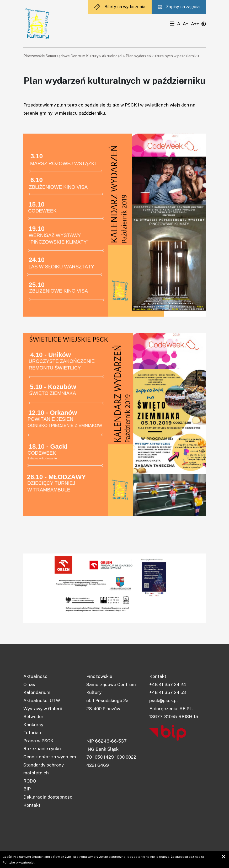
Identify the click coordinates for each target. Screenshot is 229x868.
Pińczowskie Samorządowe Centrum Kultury (61, 56)
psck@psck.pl (164, 701)
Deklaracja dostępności (48, 797)
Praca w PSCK (38, 741)
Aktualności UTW (42, 701)
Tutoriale (33, 733)
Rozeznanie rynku (42, 749)
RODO (30, 781)
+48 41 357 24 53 (168, 692)
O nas (29, 684)
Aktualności (112, 56)
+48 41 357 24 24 (168, 684)
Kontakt (32, 805)
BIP (27, 789)
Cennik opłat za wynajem (50, 757)
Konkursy (33, 725)
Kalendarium (37, 692)
